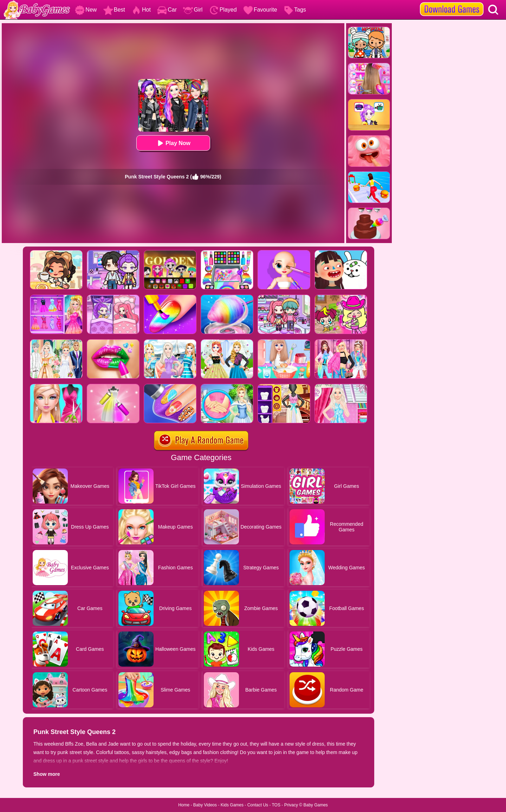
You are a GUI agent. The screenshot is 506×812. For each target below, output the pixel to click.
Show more (47, 774)
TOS (276, 805)
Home (184, 805)
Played (223, 10)
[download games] (452, 2)
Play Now (173, 143)
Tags (295, 10)
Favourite (260, 10)
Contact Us (258, 805)
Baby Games (315, 805)
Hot (141, 10)
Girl (193, 10)
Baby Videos (205, 805)
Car (167, 10)
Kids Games (232, 805)
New (86, 10)
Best (114, 10)
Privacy (291, 805)
